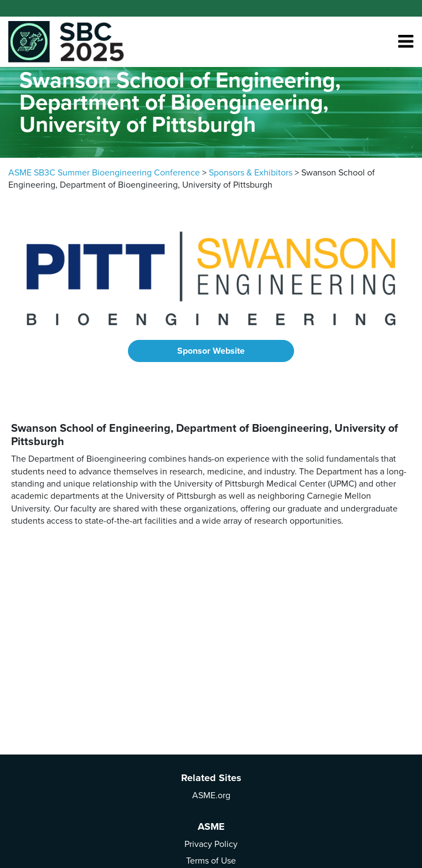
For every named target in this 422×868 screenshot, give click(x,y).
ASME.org (211, 795)
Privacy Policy (211, 844)
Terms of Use (211, 861)
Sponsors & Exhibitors (251, 173)
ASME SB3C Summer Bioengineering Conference (104, 173)
